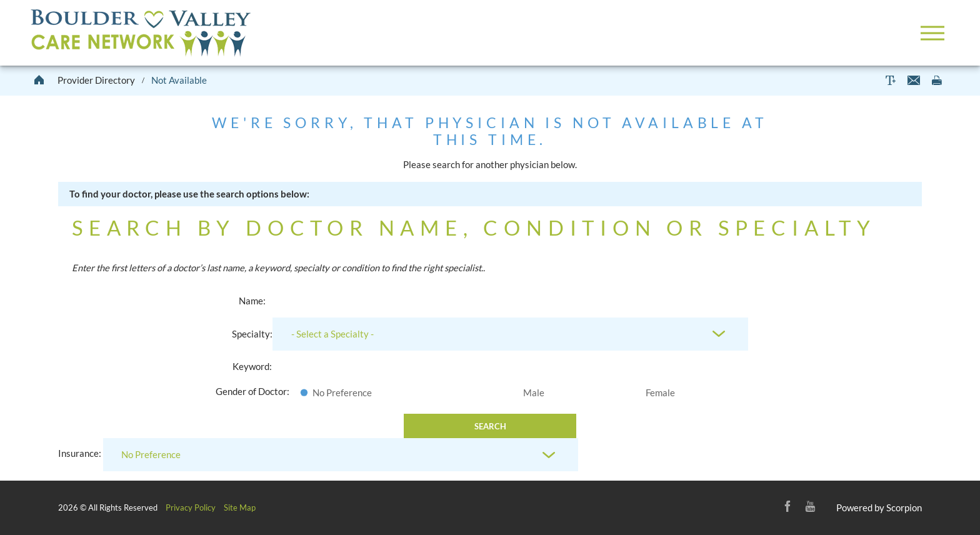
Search (490, 426)
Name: (252, 301)
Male (534, 392)
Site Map (240, 507)
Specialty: (252, 334)
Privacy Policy (191, 507)
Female (660, 392)
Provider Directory (96, 80)
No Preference (342, 392)
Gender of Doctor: (252, 391)
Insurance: (80, 454)
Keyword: (252, 366)
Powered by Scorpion (879, 507)
